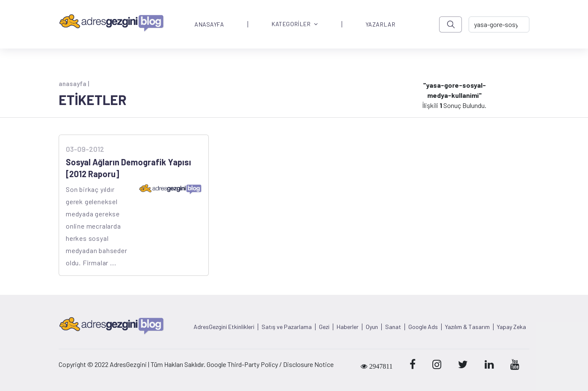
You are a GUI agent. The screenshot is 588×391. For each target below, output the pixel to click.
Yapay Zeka (511, 327)
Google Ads (423, 327)
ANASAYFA (209, 24)
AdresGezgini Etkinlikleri (224, 327)
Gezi (324, 327)
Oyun (372, 327)
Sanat (393, 327)
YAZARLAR (380, 24)
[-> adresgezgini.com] (499, 24)
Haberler (348, 327)
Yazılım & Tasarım (467, 327)
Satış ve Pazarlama (287, 327)
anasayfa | (74, 84)
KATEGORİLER (295, 24)
